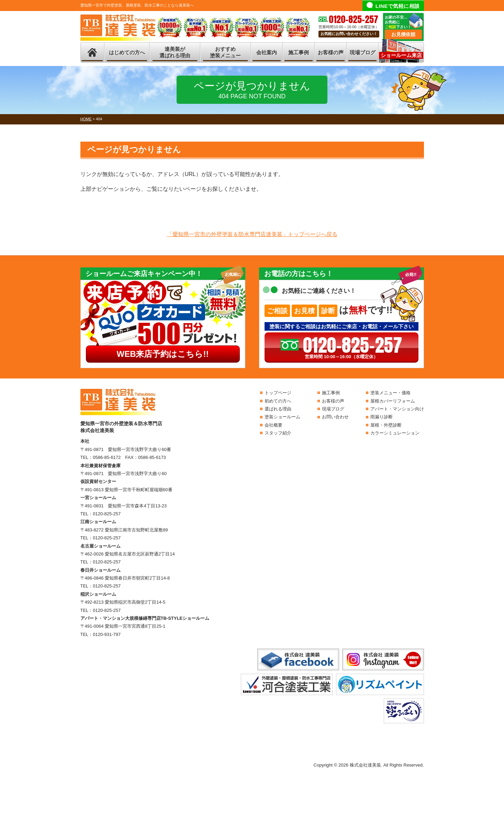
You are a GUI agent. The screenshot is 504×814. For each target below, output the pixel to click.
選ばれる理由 (278, 409)
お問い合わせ (335, 417)
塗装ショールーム (282, 417)
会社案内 (267, 52)
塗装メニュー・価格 (390, 393)
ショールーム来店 (401, 55)
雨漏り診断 (382, 417)
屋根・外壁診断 (386, 425)
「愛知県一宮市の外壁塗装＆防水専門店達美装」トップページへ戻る (252, 234)
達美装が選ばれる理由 (175, 52)
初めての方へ (278, 401)
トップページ (278, 393)
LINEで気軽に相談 (398, 6)
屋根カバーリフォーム (393, 401)
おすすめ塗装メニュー (225, 52)
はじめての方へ (127, 52)
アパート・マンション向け (397, 409)
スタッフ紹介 (278, 433)
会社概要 (273, 425)
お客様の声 (331, 52)
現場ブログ (363, 52)
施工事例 (299, 52)
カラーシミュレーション (395, 433)
